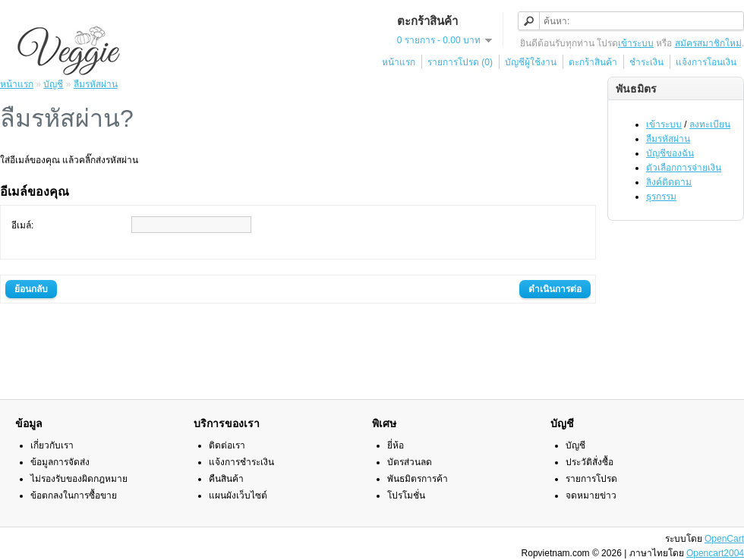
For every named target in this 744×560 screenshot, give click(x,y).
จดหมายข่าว (591, 496)
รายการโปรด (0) (460, 62)
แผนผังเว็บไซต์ (238, 496)
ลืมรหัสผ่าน (668, 139)
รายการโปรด (591, 479)
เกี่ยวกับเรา (52, 445)
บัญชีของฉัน (670, 153)
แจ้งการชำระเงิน (241, 462)
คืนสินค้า (226, 479)
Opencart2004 (715, 553)
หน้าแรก (399, 62)
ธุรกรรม (661, 197)
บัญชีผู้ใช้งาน (531, 62)
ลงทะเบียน (710, 124)
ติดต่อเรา (227, 445)
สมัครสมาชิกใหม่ (708, 43)
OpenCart (724, 539)
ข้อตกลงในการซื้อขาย (74, 496)
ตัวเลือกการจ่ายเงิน (684, 168)
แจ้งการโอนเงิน (706, 62)
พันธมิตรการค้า (418, 479)
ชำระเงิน (646, 62)
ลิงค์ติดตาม (669, 182)
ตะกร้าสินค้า (593, 62)
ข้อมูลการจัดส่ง (60, 462)
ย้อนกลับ (31, 289)
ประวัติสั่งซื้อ (590, 462)
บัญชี (53, 84)
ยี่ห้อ (396, 445)
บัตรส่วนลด (410, 462)
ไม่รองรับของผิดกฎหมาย (79, 479)
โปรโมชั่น (406, 496)
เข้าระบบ (636, 43)
